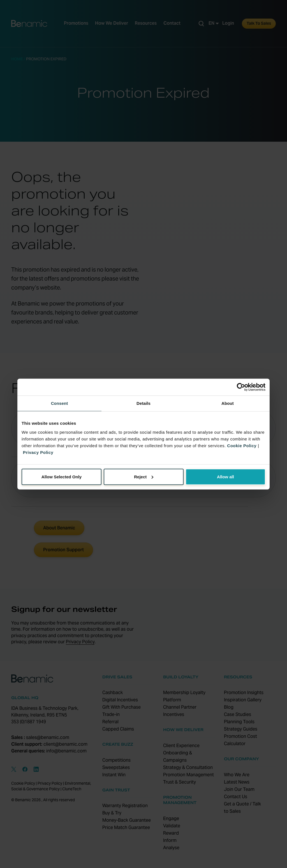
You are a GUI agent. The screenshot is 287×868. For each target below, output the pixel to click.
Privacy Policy (38, 452)
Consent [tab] (60, 403)
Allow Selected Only (62, 477)
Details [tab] (143, 403)
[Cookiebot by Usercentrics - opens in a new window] (241, 387)
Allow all (225, 477)
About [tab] (228, 403)
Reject (144, 477)
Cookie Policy (242, 445)
